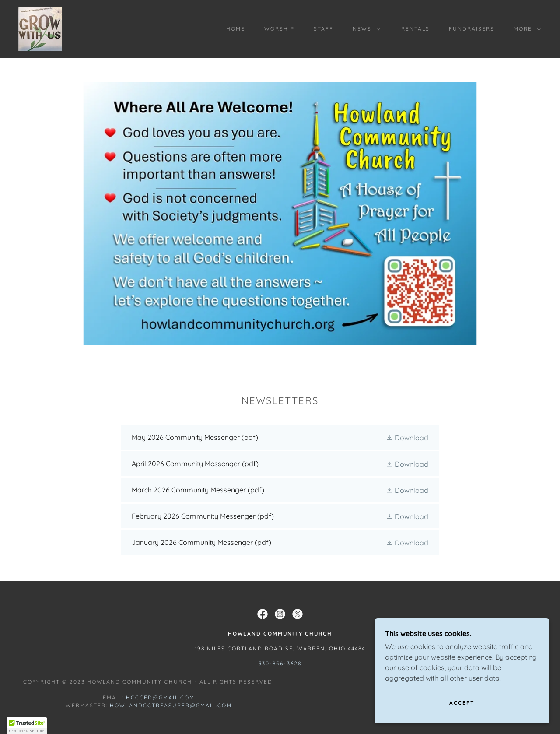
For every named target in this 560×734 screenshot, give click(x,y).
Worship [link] (279, 29)
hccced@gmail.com (160, 697)
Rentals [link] (415, 29)
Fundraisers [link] (472, 29)
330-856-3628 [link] (280, 663)
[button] (365, 29)
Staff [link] (324, 29)
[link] (40, 28)
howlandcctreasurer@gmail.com (171, 705)
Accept (462, 703)
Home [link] (236, 29)
